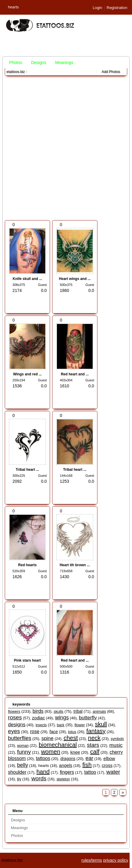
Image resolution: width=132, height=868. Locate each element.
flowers (14, 711)
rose (35, 731)
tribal (78, 711)
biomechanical (58, 745)
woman (23, 746)
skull (101, 724)
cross (107, 765)
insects (41, 725)
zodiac (38, 718)
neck (94, 738)
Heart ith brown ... (75, 565)
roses (15, 717)
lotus (72, 732)
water (113, 772)
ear (89, 758)
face (54, 731)
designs (17, 725)
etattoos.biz (16, 72)
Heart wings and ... (75, 279)
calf (95, 752)
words (39, 778)
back (61, 725)
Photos (16, 63)
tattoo (90, 772)
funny (24, 752)
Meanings (64, 63)
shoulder (17, 772)
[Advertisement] (66, 148)
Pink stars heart (27, 660)
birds (38, 711)
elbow (109, 758)
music (116, 745)
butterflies (20, 738)
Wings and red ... (27, 374)
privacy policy (116, 860)
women (51, 752)
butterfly (88, 718)
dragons (68, 759)
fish (87, 765)
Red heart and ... (75, 374)
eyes (14, 731)
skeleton (63, 779)
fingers (67, 772)
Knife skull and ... (28, 279)
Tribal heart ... (27, 470)
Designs (39, 63)
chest (71, 738)
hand (43, 772)
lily (19, 779)
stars (93, 745)
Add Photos (111, 72)
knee (75, 752)
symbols (117, 739)
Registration (117, 8)
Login (97, 8)
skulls (59, 711)
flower (80, 725)
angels (66, 765)
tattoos (43, 758)
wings (62, 718)
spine (48, 738)
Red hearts (27, 565)
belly (22, 765)
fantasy (96, 731)
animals (99, 711)
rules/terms (92, 860)
